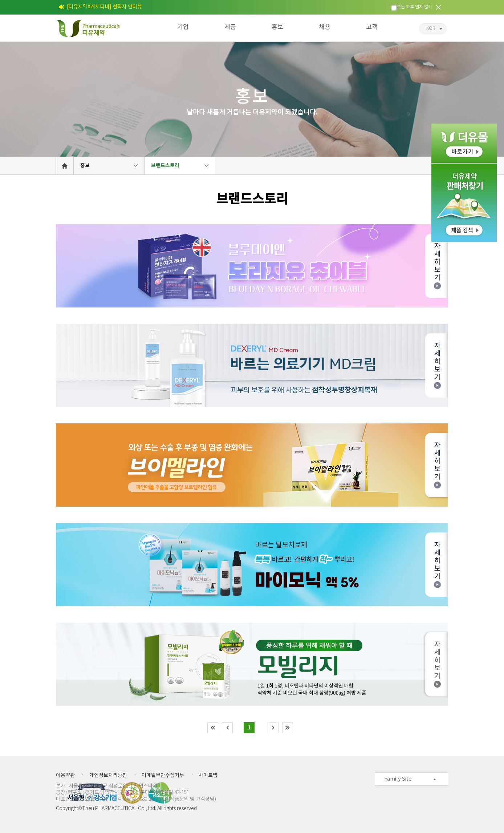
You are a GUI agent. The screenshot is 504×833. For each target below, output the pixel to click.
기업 (183, 27)
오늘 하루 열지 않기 (414, 7)
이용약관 (65, 776)
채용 (325, 27)
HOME (65, 166)
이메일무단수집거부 (163, 776)
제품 (230, 27)
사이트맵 (208, 776)
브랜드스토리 (165, 166)
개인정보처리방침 (108, 776)
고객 (372, 27)
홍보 (277, 27)
